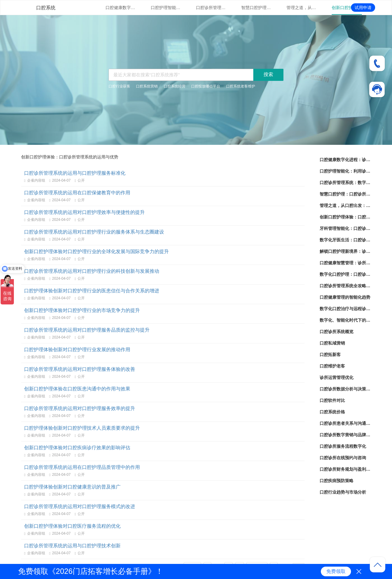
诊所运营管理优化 (337, 377)
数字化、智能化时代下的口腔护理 (345, 320)
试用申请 (363, 8)
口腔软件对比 (332, 400)
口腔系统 (46, 8)
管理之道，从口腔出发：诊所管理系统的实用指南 (302, 8)
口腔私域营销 (332, 343)
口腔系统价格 (332, 412)
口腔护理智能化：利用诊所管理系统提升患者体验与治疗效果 (166, 8)
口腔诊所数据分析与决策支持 (345, 389)
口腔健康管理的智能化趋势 (345, 297)
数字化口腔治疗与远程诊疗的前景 (345, 309)
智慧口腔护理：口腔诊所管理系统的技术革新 (256, 8)
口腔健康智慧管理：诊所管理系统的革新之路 (345, 263)
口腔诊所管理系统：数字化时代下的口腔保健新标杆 (211, 8)
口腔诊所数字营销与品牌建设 (345, 435)
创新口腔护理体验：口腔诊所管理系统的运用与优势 (347, 8)
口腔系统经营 (175, 86)
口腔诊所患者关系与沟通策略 (345, 423)
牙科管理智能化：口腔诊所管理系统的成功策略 (345, 228)
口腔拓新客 (330, 355)
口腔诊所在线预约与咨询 (343, 458)
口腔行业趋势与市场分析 (343, 492)
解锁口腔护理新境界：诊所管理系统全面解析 (345, 251)
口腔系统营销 (147, 86)
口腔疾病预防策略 (337, 481)
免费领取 (336, 571)
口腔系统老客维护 (241, 86)
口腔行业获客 (119, 86)
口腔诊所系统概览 (337, 332)
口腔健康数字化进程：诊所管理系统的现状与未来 (121, 8)
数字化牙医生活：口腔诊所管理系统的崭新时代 (345, 240)
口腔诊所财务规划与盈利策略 (345, 469)
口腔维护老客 (332, 366)
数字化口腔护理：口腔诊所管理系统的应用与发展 (345, 274)
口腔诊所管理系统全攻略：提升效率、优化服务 (345, 286)
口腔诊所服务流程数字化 (343, 446)
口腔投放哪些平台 (206, 86)
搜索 (268, 74)
